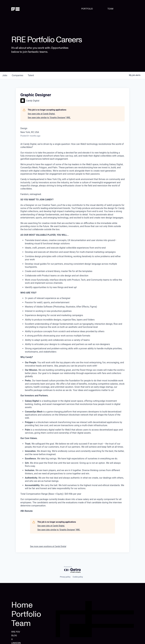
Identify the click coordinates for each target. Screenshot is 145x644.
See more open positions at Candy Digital (48, 546)
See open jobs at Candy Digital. (41, 114)
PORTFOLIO (87, 9)
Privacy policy (65, 577)
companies (17, 75)
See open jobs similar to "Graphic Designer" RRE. (49, 118)
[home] (20, 9)
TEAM (110, 9)
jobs (5, 75)
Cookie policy (78, 577)
